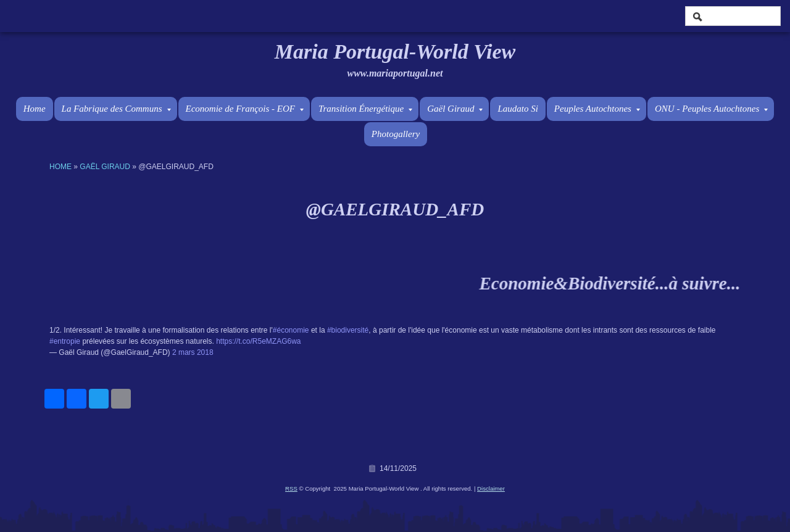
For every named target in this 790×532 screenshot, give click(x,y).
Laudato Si (518, 109)
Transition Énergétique (365, 109)
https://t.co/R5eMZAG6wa (258, 341)
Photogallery (396, 134)
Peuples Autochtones (597, 109)
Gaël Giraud (455, 109)
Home (35, 109)
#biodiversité (348, 330)
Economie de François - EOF (245, 109)
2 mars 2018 (193, 352)
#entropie (65, 341)
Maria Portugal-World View (395, 52)
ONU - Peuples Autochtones (711, 109)
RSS (291, 488)
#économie (291, 330)
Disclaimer (491, 488)
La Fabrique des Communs (116, 109)
